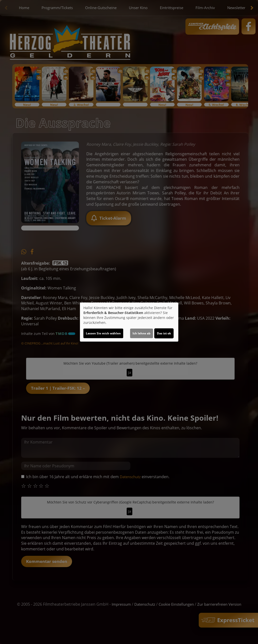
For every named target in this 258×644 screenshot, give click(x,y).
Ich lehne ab (142, 333)
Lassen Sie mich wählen (103, 333)
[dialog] (129, 322)
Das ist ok (164, 333)
